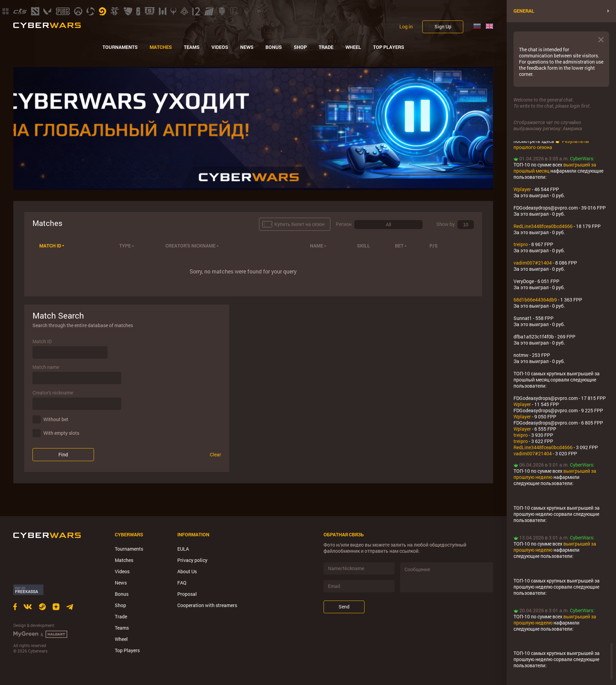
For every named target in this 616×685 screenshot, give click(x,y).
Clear (215, 455)
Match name (46, 367)
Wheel (353, 47)
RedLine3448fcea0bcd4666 (543, 226)
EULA (183, 549)
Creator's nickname (53, 393)
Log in (406, 27)
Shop (300, 47)
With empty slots (61, 433)
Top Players (389, 47)
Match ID (42, 341)
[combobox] (388, 225)
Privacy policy (192, 560)
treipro (521, 244)
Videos (220, 47)
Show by (446, 224)
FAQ (182, 583)
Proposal (187, 594)
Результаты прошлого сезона (551, 144)
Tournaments (120, 47)
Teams (192, 47)
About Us (187, 571)
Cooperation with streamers (207, 605)
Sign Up (443, 26)
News (247, 47)
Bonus (274, 47)
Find (63, 454)
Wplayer (522, 189)
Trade (326, 47)
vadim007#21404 (533, 263)
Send (344, 607)
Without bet (56, 419)
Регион (344, 224)
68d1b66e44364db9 (535, 300)
